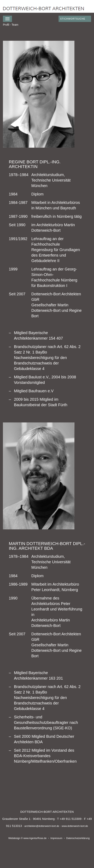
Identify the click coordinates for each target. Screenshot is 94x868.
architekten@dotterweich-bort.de (42, 826)
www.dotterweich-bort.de (75, 826)
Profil (6, 25)
